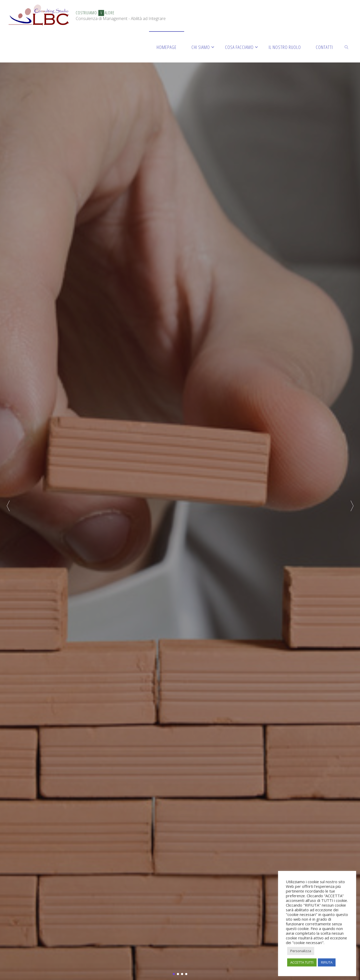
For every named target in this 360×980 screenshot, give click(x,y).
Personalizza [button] (301, 951)
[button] (352, 506)
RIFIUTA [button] (327, 962)
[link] (347, 47)
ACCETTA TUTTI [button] (302, 962)
